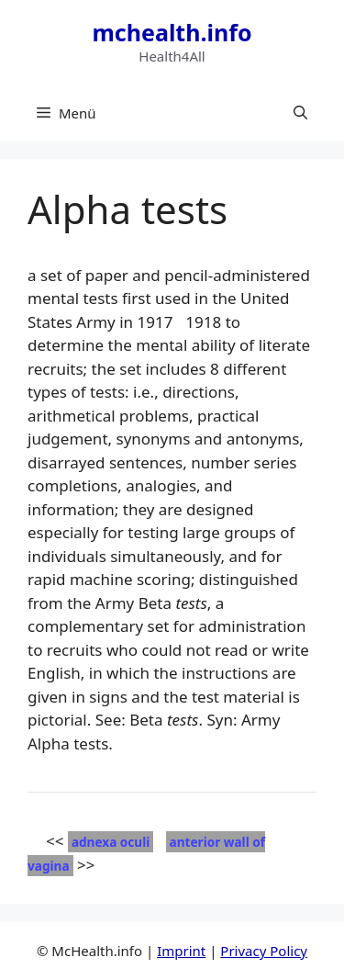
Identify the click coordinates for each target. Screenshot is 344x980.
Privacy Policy (264, 951)
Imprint (181, 951)
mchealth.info (172, 32)
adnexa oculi (111, 842)
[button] (300, 113)
